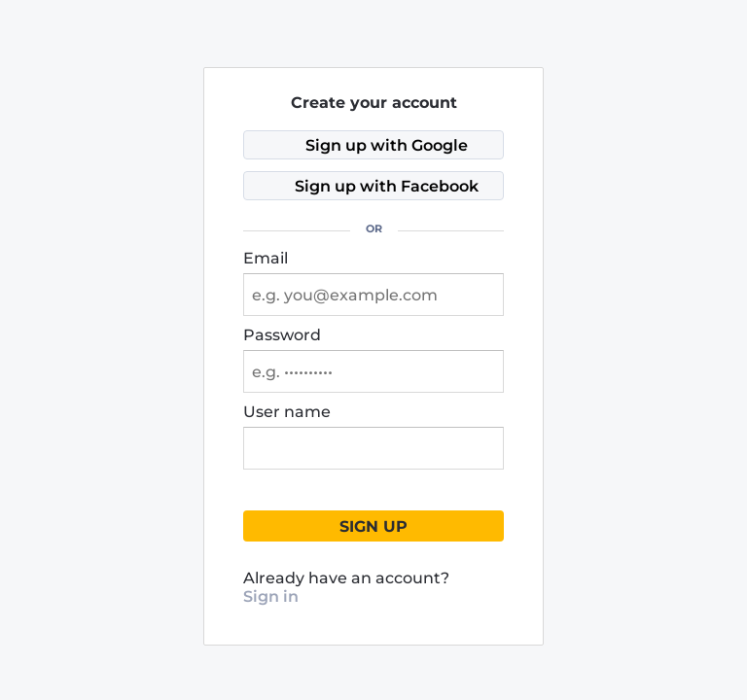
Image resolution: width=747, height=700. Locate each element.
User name (287, 412)
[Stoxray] (263, 18)
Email (266, 258)
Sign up (373, 526)
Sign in (271, 596)
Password (282, 335)
